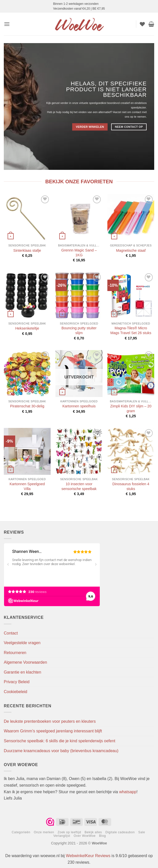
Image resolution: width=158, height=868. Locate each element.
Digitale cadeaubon (120, 832)
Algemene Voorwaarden (25, 662)
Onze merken (44, 832)
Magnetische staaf (131, 250)
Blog (102, 836)
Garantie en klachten (23, 672)
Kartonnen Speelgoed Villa (27, 486)
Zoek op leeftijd (69, 832)
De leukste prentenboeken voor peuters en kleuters (50, 721)
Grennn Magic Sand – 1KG (79, 253)
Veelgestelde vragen (22, 643)
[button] (7, 24)
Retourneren (15, 653)
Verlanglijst (62, 836)
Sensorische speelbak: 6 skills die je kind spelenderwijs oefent (60, 741)
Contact (11, 633)
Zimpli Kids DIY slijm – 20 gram (131, 409)
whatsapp (128, 792)
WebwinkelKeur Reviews (88, 856)
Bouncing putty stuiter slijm (79, 330)
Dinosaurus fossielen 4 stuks (131, 486)
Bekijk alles (93, 832)
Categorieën (21, 832)
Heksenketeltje (27, 328)
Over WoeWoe (85, 836)
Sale (142, 832)
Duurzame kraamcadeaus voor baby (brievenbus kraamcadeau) (61, 751)
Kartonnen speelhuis (79, 406)
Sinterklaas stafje (27, 250)
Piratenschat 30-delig (27, 406)
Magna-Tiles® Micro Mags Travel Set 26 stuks (131, 330)
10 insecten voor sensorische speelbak (79, 486)
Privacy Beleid (17, 682)
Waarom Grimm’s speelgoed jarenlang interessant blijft (53, 731)
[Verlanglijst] (142, 24)
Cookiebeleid (16, 692)
